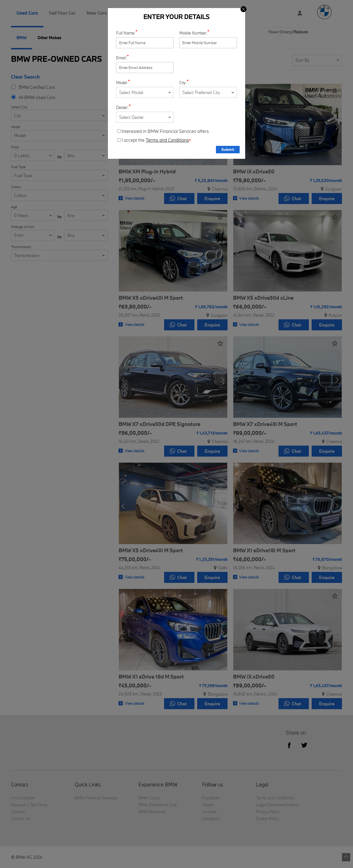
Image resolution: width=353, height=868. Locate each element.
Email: (121, 58)
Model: (122, 83)
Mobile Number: (193, 33)
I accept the (154, 140)
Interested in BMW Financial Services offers (163, 131)
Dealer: (122, 107)
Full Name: (126, 33)
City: (183, 83)
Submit (228, 149)
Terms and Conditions (167, 140)
